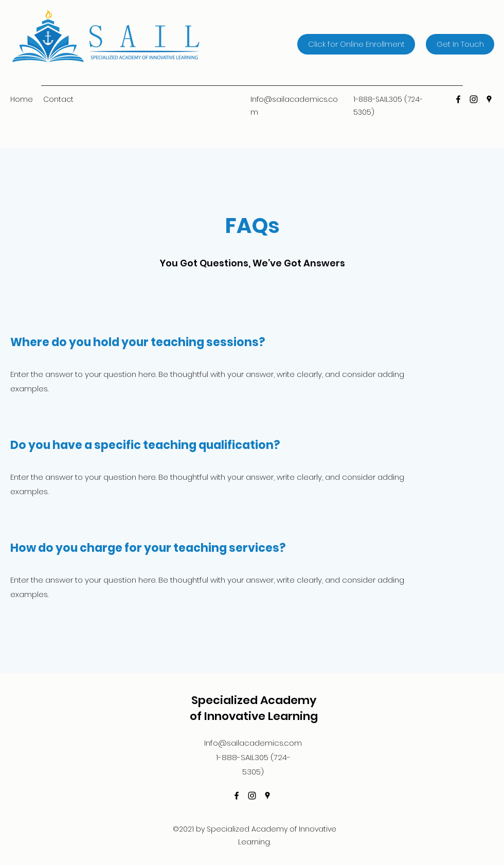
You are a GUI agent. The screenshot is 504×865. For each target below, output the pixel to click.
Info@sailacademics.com (253, 743)
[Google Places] (489, 99)
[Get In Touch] (460, 44)
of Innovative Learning (254, 716)
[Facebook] (458, 99)
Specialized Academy (254, 700)
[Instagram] (474, 99)
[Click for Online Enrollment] (356, 44)
